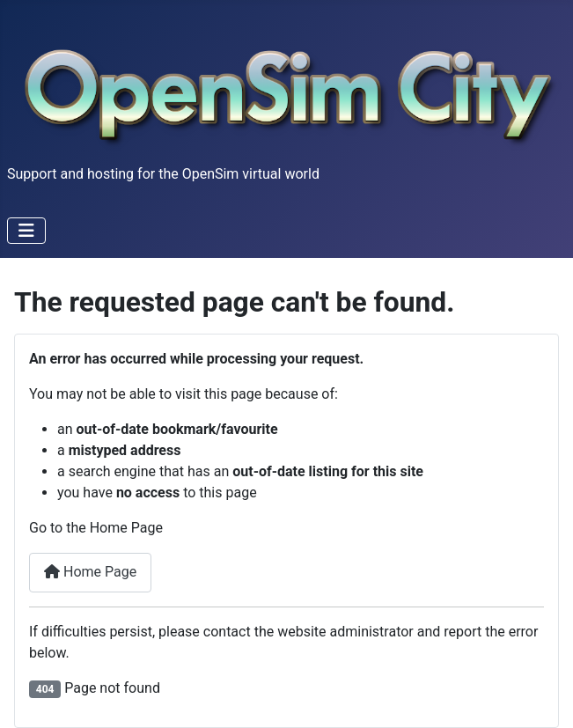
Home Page (90, 572)
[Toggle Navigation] (26, 231)
